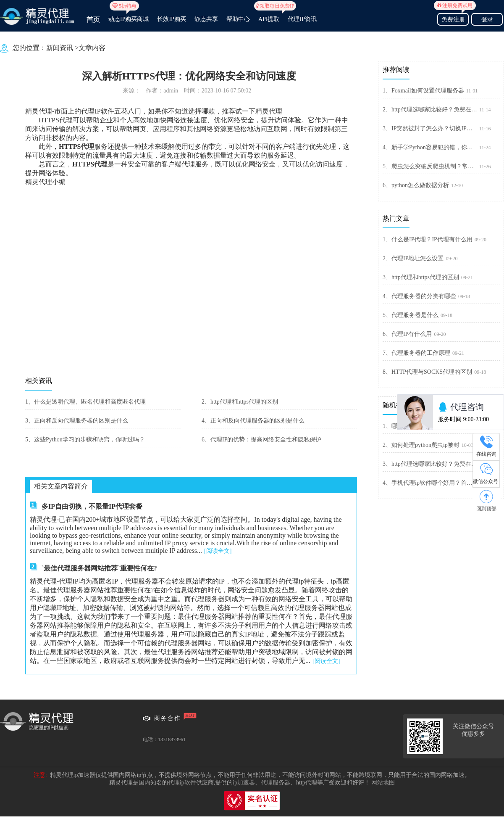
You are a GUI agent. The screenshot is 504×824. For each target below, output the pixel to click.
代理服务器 (276, 783)
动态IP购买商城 (129, 16)
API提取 (269, 16)
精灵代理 (269, 111)
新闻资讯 (60, 48)
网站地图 (383, 783)
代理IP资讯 (302, 19)
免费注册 (453, 18)
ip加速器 (244, 783)
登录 (487, 20)
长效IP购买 (171, 19)
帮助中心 (238, 19)
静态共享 (206, 19)
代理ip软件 (182, 783)
